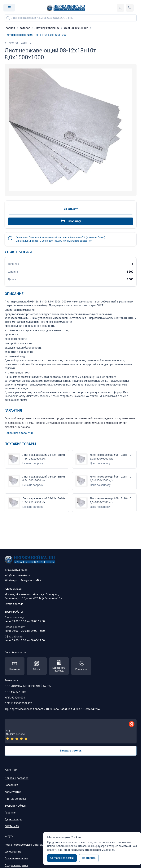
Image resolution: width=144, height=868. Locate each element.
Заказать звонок (71, 751)
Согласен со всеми (62, 858)
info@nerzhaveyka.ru (17, 575)
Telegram (26, 580)
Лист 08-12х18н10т (19, 43)
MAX (38, 580)
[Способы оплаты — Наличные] (15, 666)
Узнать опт (71, 209)
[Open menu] (9, 8)
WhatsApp (11, 580)
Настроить (89, 858)
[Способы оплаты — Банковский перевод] (59, 666)
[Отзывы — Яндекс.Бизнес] (71, 731)
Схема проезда (14, 604)
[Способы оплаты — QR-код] (37, 666)
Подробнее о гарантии (19, 433)
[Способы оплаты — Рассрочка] (81, 666)
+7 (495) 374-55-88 (16, 570)
